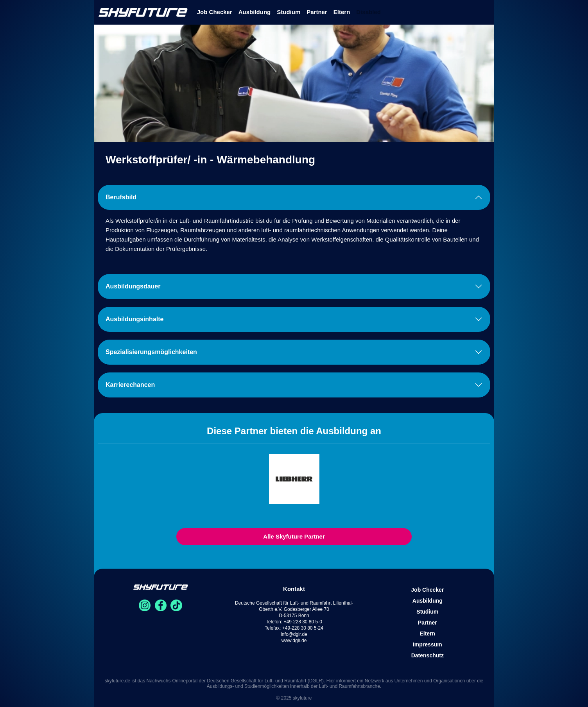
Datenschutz (428, 655)
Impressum (428, 644)
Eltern (342, 12)
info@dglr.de (294, 634)
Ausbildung (255, 12)
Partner (317, 12)
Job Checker (215, 12)
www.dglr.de (294, 641)
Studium (289, 12)
